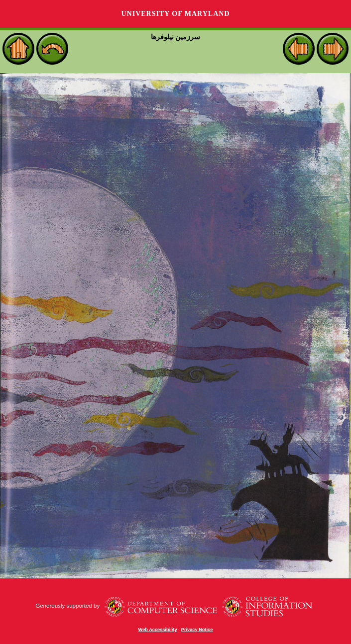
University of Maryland (175, 14)
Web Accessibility (158, 630)
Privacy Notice (197, 630)
